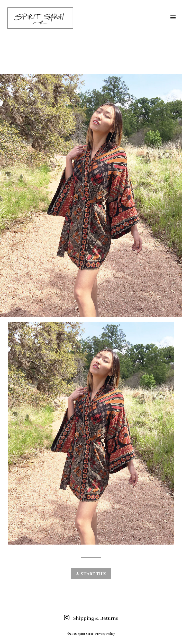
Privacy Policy (105, 634)
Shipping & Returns (96, 618)
